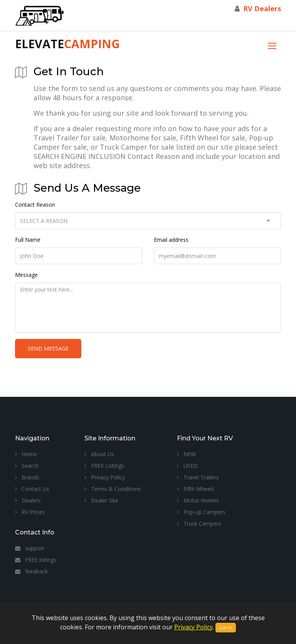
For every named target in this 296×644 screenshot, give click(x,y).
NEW (186, 454)
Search (27, 466)
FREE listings (36, 560)
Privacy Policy (105, 477)
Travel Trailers (198, 477)
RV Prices (30, 512)
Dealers (28, 500)
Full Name (28, 240)
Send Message (48, 348)
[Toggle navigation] (272, 45)
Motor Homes (198, 500)
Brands (27, 477)
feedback (31, 571)
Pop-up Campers (201, 512)
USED (187, 466)
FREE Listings (104, 466)
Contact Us (32, 489)
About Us (99, 454)
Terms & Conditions (113, 489)
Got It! (226, 628)
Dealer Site (101, 500)
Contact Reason (35, 205)
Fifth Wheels (196, 489)
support (30, 548)
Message (26, 275)
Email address (171, 240)
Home (26, 454)
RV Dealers (262, 8)
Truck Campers (199, 523)
